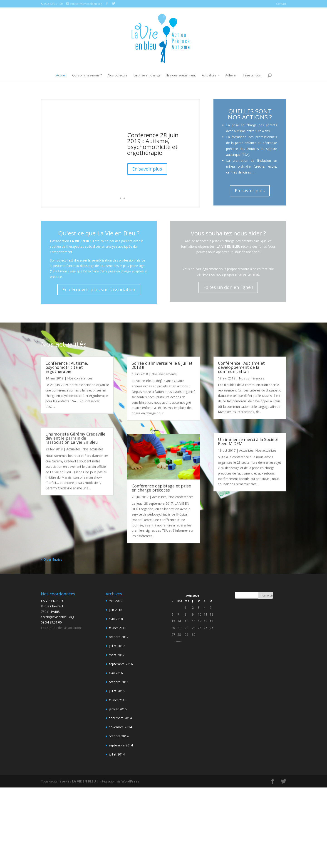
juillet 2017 (117, 646)
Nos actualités (93, 449)
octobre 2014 (119, 736)
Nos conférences (80, 378)
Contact (281, 4)
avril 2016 (116, 673)
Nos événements (164, 374)
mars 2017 (117, 655)
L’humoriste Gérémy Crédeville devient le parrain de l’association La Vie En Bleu (75, 438)
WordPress (130, 781)
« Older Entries (52, 559)
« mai (178, 641)
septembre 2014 (121, 745)
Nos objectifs (118, 75)
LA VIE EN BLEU (84, 781)
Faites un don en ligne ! (228, 287)
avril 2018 (116, 619)
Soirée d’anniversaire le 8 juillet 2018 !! (162, 365)
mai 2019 (116, 601)
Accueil (61, 75)
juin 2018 (115, 610)
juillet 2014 (117, 754)
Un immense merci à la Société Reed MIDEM (248, 441)
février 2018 (118, 628)
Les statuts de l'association (61, 628)
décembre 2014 (120, 718)
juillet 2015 (117, 691)
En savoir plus (147, 169)
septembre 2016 (121, 664)
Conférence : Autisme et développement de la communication (241, 367)
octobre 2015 (119, 682)
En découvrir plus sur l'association (99, 290)
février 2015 (118, 700)
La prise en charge (147, 75)
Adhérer (231, 75)
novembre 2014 (120, 727)
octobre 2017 (119, 637)
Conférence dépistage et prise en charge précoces (161, 488)
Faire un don (252, 75)
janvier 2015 (118, 709)
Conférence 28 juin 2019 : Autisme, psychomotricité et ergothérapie (153, 144)
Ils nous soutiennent (181, 75)
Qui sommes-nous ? (87, 75)
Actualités (209, 75)
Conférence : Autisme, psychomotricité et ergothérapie (67, 367)
